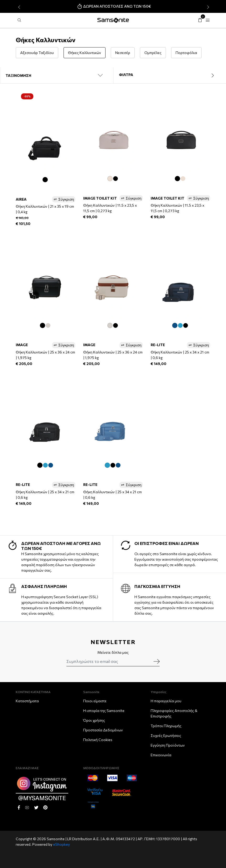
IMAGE (22, 345)
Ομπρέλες (153, 53)
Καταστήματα (27, 701)
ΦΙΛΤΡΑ (170, 75)
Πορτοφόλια (186, 53)
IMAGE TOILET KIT (100, 198)
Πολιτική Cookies (98, 740)
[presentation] (19, 7)
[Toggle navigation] (208, 20)
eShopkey (61, 844)
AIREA (21, 199)
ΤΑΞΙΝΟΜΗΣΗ (18, 75)
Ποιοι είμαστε (95, 701)
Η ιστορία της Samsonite (104, 711)
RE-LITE (158, 345)
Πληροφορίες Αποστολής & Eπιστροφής (174, 713)
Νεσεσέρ (123, 53)
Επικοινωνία (161, 755)
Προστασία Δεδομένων (103, 730)
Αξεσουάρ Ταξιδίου (37, 53)
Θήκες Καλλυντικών (85, 53)
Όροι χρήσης (94, 720)
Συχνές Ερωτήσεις (166, 735)
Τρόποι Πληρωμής (166, 726)
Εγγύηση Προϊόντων (168, 745)
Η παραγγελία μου (166, 701)
